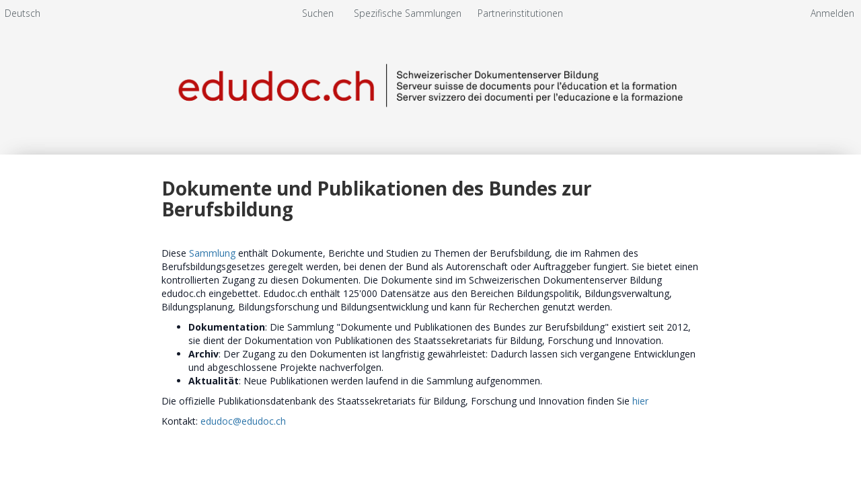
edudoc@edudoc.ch (243, 421)
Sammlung (212, 253)
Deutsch (23, 13)
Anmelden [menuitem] (832, 13)
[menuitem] (23, 13)
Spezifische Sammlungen (409, 13)
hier (640, 401)
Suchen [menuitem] (318, 13)
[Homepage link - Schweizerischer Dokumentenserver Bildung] (430, 86)
